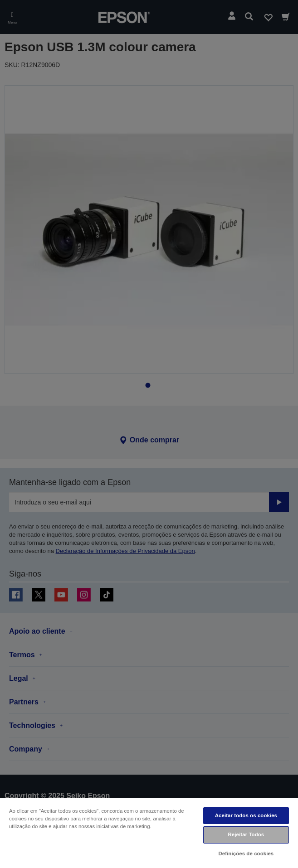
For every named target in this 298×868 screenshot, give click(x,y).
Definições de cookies (246, 853)
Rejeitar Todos (246, 834)
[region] (149, 833)
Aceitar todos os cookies (246, 815)
